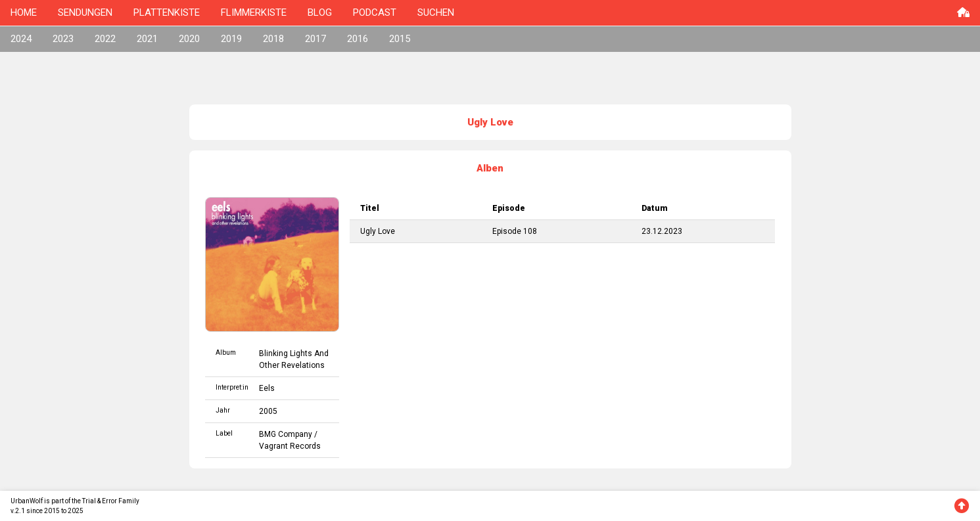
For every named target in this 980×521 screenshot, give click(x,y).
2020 (189, 39)
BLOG (320, 12)
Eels (267, 388)
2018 (273, 39)
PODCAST (375, 12)
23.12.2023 (662, 231)
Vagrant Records (290, 446)
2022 (105, 39)
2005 (268, 411)
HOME (24, 12)
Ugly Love (378, 231)
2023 (63, 39)
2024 (21, 39)
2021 (147, 39)
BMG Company (286, 434)
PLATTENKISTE (167, 12)
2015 (400, 39)
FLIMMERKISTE (254, 12)
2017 (315, 39)
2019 (231, 39)
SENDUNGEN (85, 12)
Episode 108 (515, 231)
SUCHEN (436, 12)
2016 (358, 39)
